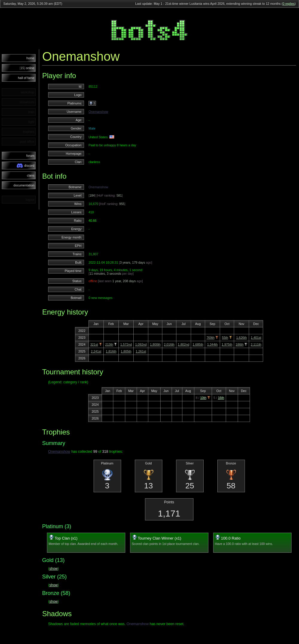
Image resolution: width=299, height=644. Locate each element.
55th (225, 338)
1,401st (256, 338)
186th (240, 344)
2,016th (169, 344)
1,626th (242, 338)
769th (211, 338)
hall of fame (26, 78)
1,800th (155, 344)
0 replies (289, 4)
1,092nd (141, 344)
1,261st (141, 351)
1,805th (126, 351)
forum (30, 156)
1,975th (227, 344)
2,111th (256, 344)
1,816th (111, 351)
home (30, 58)
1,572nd (126, 344)
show (54, 569)
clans (31, 175)
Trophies (56, 432)
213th (109, 344)
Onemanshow (98, 112)
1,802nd (184, 344)
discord (26, 166)
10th (203, 398)
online (27, 68)
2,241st (96, 351)
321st (94, 344)
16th (221, 398)
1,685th (198, 344)
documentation (24, 185)
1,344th (213, 344)
